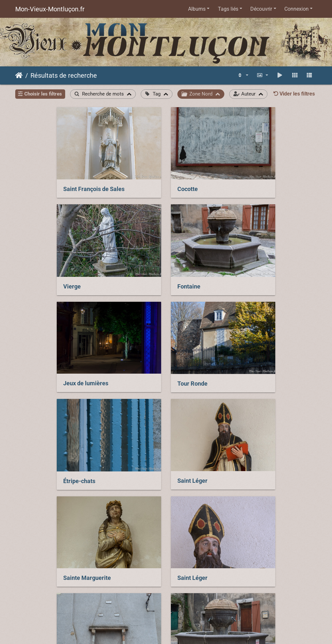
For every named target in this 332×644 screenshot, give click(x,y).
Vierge (238, 182)
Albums (197, 9)
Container (138, 542)
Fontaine (33, 272)
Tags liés (228, 9)
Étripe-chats (38, 362)
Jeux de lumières (148, 272)
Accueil (19, 75)
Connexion (296, 9)
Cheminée (139, 452)
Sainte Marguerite (253, 362)
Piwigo (223, 601)
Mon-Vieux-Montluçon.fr (50, 9)
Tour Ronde (244, 272)
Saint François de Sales (52, 182)
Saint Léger (141, 362)
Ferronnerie (245, 542)
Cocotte (136, 182)
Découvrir (261, 9)
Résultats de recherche (64, 75)
